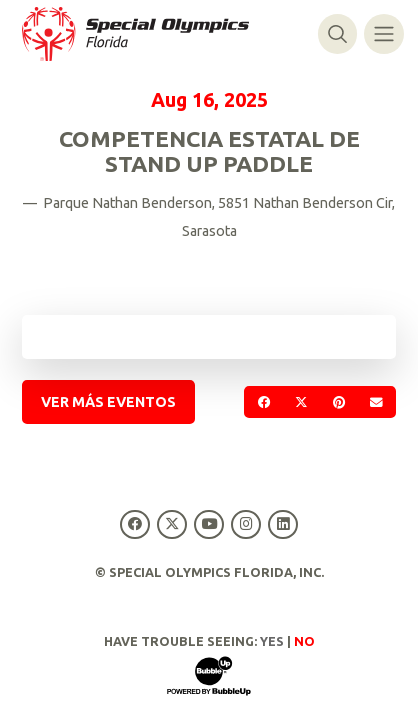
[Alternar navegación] (383, 33)
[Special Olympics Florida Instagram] (246, 524)
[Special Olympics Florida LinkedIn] (283, 524)
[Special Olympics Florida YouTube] (208, 524)
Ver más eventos (108, 402)
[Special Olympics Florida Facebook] (134, 524)
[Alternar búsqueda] (337, 33)
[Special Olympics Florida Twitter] (171, 524)
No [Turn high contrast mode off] (304, 641)
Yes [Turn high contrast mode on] (272, 641)
